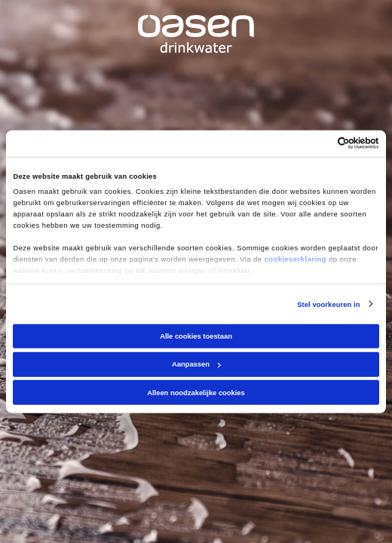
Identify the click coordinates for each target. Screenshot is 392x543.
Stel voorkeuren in (328, 304)
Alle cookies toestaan (196, 336)
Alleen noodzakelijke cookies (196, 393)
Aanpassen (196, 364)
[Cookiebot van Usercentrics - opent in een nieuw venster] (313, 143)
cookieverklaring (296, 259)
